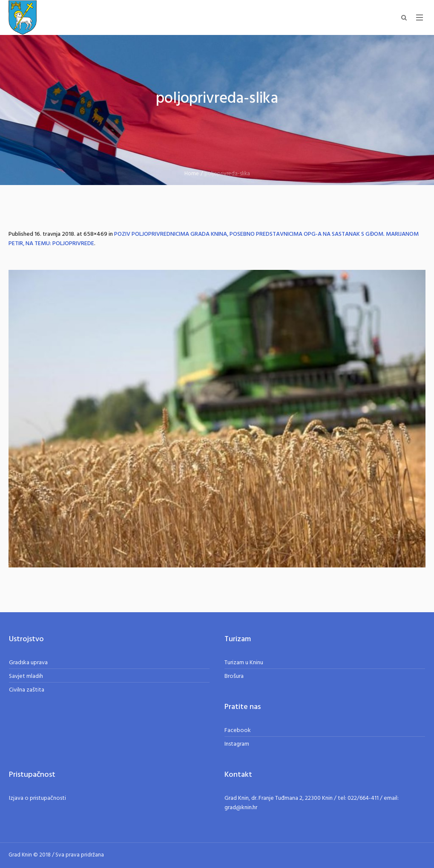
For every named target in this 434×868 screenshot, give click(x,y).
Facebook (238, 731)
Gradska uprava (28, 663)
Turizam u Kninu (244, 663)
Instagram (237, 744)
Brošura (234, 676)
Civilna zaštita (27, 690)
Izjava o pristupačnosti (37, 798)
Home (192, 174)
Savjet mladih (26, 676)
